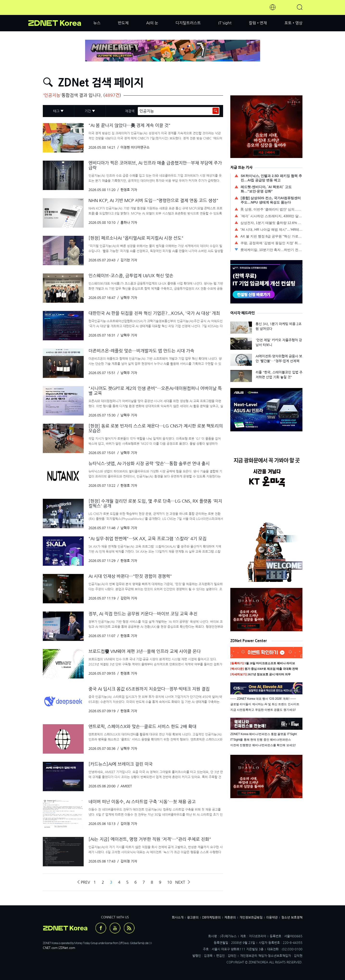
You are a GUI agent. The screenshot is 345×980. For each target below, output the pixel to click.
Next (182, 882)
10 (169, 882)
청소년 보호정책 (292, 918)
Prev (83, 882)
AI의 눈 (152, 23)
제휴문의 (230, 918)
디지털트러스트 (188, 23)
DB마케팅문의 (211, 918)
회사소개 (178, 918)
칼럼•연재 (258, 23)
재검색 (130, 111)
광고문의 (193, 918)
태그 (56, 111)
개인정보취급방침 (251, 918)
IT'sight (225, 23)
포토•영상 (293, 23)
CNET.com (50, 948)
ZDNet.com (67, 948)
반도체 (123, 23)
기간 (88, 111)
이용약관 (272, 918)
